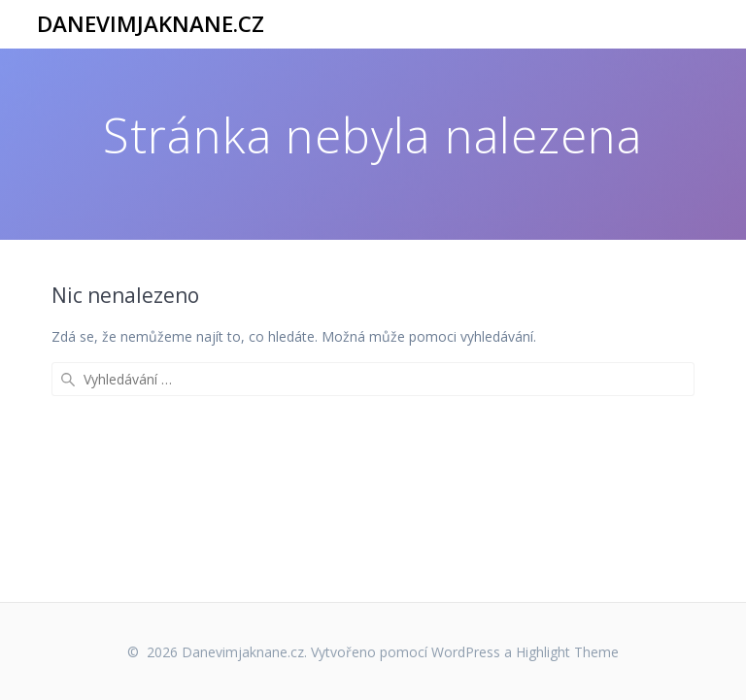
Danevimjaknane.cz (151, 24)
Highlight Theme (567, 652)
